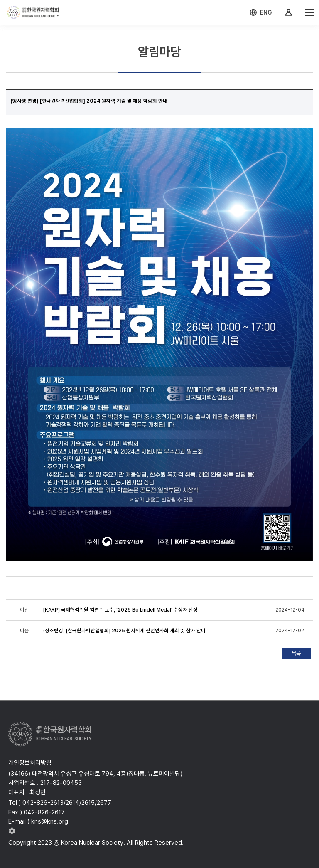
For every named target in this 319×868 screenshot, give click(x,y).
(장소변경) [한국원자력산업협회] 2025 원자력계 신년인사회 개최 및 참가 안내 (124, 631)
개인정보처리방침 (30, 763)
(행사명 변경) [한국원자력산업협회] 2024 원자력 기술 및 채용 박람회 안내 (89, 101)
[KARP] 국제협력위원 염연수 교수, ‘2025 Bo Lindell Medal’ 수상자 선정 (120, 610)
